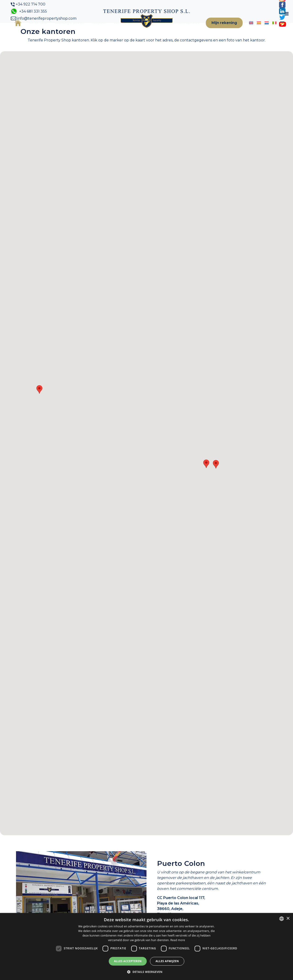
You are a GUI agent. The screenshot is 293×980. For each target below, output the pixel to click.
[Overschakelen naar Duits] (270, 30)
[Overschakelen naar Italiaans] (262, 30)
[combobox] (282, 919)
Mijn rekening (216, 30)
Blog (141, 30)
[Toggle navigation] (279, 30)
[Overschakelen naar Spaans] (248, 30)
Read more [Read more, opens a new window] (178, 940)
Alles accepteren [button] (128, 961)
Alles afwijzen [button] (167, 961)
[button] (39, 404)
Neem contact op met (170, 30)
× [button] (288, 919)
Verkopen (119, 30)
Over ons (34, 30)
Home (18, 30)
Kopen (95, 30)
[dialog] (146, 946)
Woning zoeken (61, 30)
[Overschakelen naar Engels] (241, 30)
